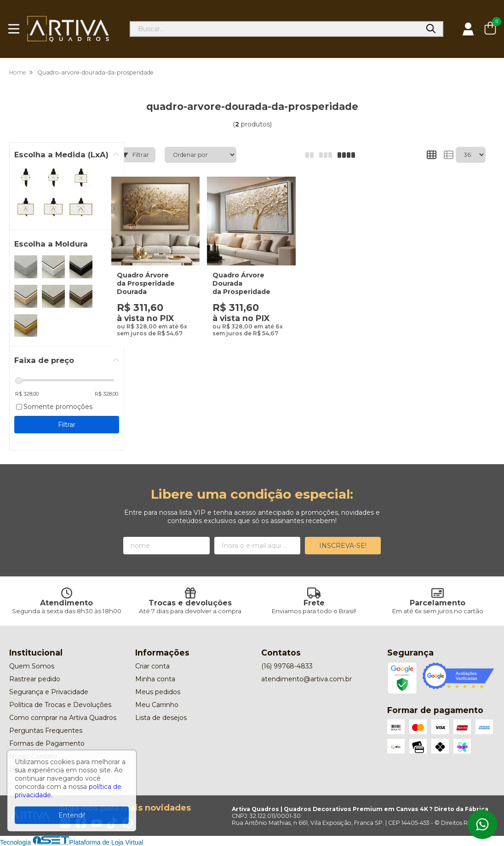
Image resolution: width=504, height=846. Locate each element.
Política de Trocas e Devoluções (60, 705)
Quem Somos (32, 666)
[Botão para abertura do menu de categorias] (14, 29)
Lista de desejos (161, 718)
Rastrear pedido (35, 679)
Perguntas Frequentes (46, 731)
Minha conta (155, 679)
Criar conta (152, 666)
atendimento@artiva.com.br (306, 679)
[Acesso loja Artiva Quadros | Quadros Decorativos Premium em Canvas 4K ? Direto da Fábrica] (468, 29)
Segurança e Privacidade (49, 692)
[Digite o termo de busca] (275, 29)
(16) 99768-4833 (287, 666)
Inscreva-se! (343, 546)
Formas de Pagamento (47, 743)
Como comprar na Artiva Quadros (63, 718)
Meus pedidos (158, 692)
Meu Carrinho (157, 705)
